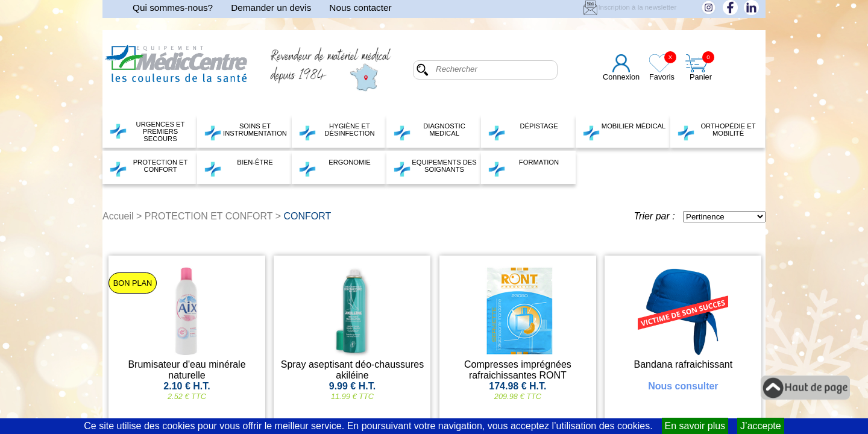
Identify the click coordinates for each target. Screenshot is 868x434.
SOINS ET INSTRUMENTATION (245, 131)
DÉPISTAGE (523, 131)
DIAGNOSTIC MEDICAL (429, 131)
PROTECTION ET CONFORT (148, 168)
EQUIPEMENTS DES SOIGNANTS (435, 168)
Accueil (118, 216)
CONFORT (308, 216)
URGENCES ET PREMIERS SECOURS (147, 131)
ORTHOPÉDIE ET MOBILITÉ (716, 131)
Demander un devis (271, 8)
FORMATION (523, 168)
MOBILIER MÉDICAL (624, 131)
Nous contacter (360, 8)
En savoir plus (695, 426)
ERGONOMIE (335, 168)
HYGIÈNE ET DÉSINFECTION (337, 131)
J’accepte (761, 426)
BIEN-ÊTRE (238, 168)
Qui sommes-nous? (173, 8)
